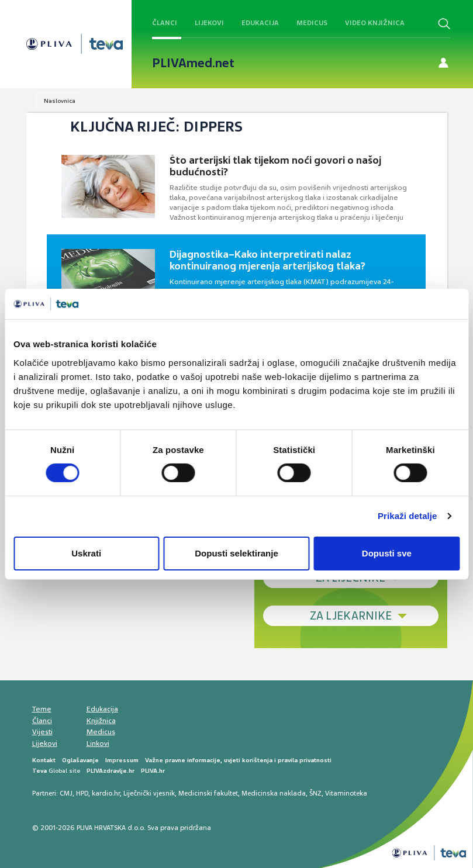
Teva (39, 771)
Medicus (312, 23)
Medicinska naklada (274, 793)
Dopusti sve (387, 553)
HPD (82, 793)
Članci (165, 23)
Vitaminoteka (346, 793)
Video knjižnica (375, 23)
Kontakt (44, 760)
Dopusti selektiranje (236, 553)
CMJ (66, 793)
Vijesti (42, 732)
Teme (42, 709)
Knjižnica (101, 721)
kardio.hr (106, 793)
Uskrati (86, 553)
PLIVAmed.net (193, 63)
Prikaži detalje (408, 516)
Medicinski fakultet (208, 793)
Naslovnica (60, 101)
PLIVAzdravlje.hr (111, 771)
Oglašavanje (80, 760)
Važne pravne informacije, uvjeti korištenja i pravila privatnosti (238, 760)
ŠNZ (315, 793)
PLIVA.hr (153, 771)
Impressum (122, 760)
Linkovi (98, 743)
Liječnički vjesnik (149, 793)
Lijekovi (209, 23)
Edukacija (260, 23)
